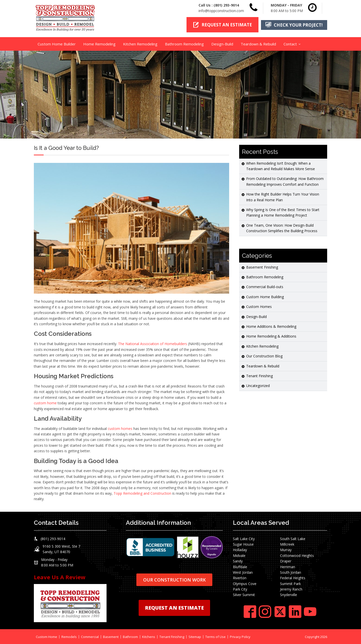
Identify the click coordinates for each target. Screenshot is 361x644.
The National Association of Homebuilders (153, 343)
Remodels (69, 636)
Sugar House (243, 544)
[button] (221, 25)
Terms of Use (215, 636)
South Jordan (291, 572)
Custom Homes (259, 306)
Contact (290, 43)
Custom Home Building (265, 296)
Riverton (240, 578)
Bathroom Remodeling (184, 43)
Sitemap (195, 636)
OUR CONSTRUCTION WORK (174, 579)
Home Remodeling (99, 43)
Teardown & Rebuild (258, 43)
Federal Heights (293, 578)
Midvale (239, 555)
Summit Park (290, 583)
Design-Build (222, 43)
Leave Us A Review (60, 576)
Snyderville (289, 594)
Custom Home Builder (57, 43)
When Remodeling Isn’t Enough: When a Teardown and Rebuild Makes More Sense (281, 166)
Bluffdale (240, 566)
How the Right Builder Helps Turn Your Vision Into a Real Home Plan (283, 197)
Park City (240, 589)
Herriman (288, 566)
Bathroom (130, 636)
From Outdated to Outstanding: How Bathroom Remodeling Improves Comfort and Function (285, 181)
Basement (111, 636)
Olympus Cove (245, 583)
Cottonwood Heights (297, 555)
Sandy (238, 561)
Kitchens (149, 636)
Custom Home (47, 636)
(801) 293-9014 (226, 5)
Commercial (90, 636)
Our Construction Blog (264, 356)
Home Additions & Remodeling (271, 326)
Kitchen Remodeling (140, 43)
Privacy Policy (240, 636)
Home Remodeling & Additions (271, 336)
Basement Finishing (262, 267)
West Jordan (243, 572)
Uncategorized (258, 385)
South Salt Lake (293, 538)
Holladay (240, 550)
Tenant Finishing (259, 375)
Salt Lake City (244, 538)
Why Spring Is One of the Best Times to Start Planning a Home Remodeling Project (283, 212)
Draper (286, 561)
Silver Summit (244, 594)
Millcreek (287, 544)
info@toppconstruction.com (221, 11)
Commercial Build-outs (265, 286)
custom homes (120, 428)
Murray (286, 550)
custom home (45, 402)
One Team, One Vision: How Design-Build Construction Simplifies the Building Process (282, 228)
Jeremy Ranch (291, 589)
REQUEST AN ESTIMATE (174, 607)
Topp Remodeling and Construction (142, 493)
